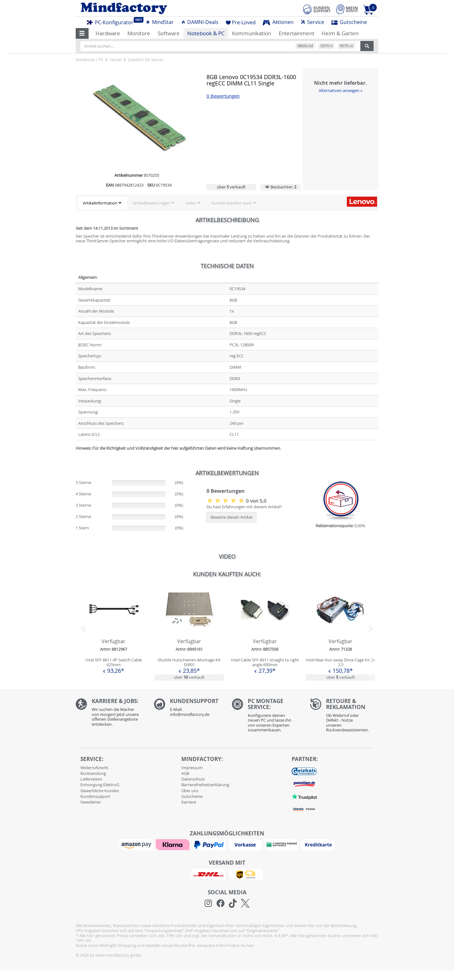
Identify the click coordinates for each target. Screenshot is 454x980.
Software (169, 33)
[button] (82, 33)
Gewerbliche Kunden (100, 791)
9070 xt (346, 46)
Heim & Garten (340, 33)
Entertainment (297, 33)
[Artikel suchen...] (220, 46)
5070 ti (326, 46)
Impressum (192, 768)
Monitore (139, 33)
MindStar (160, 22)
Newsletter (91, 802)
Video (191, 203)
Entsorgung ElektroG (100, 785)
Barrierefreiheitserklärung (205, 785)
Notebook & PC (206, 33)
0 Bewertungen (223, 96)
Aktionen (278, 22)
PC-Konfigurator (112, 21)
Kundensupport (95, 796)
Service (312, 22)
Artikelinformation (100, 203)
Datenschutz (193, 779)
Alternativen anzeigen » (340, 90)
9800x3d (305, 46)
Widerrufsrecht (94, 768)
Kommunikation (252, 33)
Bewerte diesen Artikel (231, 517)
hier (250, 945)
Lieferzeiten (91, 779)
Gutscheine (349, 22)
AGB (185, 773)
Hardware (108, 33)
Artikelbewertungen (151, 203)
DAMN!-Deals (200, 22)
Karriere (189, 802)
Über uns (190, 791)
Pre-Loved (241, 22)
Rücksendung (93, 773)
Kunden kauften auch (232, 203)
